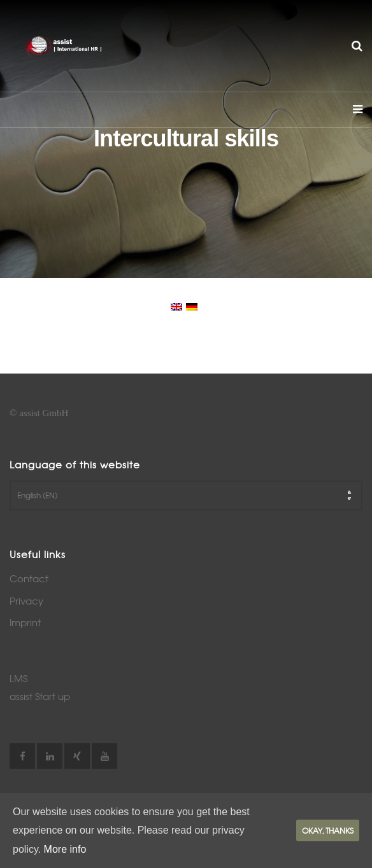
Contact (29, 578)
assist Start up (40, 696)
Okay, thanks (328, 830)
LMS (18, 678)
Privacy (26, 601)
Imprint (25, 622)
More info (65, 849)
